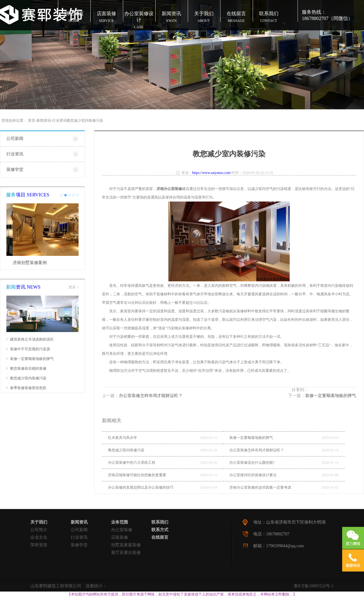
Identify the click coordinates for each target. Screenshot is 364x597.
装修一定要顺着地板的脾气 (32, 359)
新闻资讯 (44, 120)
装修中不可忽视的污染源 (30, 349)
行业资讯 (59, 120)
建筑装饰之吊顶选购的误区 (32, 339)
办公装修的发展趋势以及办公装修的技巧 (141, 487)
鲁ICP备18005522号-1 (314, 586)
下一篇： (322, 396)
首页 (32, 120)
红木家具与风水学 (123, 438)
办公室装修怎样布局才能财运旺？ (257, 450)
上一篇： (142, 396)
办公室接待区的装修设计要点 (253, 475)
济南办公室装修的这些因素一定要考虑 (260, 487)
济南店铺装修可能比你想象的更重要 (137, 475)
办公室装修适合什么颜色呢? (252, 463)
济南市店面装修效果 (25, 263)
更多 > (74, 287)
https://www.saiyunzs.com (212, 173)
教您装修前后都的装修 (28, 368)
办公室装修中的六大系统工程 (132, 463)
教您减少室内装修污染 (28, 378)
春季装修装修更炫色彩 (28, 388)
